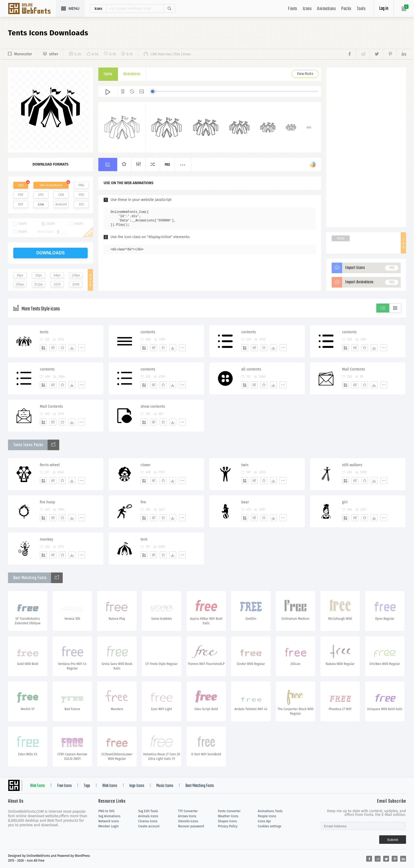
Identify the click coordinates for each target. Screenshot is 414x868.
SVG (21, 185)
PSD (81, 195)
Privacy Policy (228, 826)
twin (245, 465)
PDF (21, 195)
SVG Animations (51, 185)
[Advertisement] (366, 147)
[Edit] (53, 348)
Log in (384, 9)
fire (143, 502)
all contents (251, 369)
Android (61, 204)
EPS (41, 195)
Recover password (191, 826)
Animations (326, 9)
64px (57, 275)
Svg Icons (32, 9)
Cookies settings (269, 826)
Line (41, 204)
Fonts (293, 9)
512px (39, 284)
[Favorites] (62, 348)
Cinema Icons (148, 821)
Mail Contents (353, 369)
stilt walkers (352, 465)
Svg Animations (109, 816)
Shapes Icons (227, 821)
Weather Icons (228, 816)
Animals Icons (148, 816)
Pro (167, 165)
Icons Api (264, 821)
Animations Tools (270, 811)
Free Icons (64, 786)
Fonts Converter (229, 811)
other (54, 54)
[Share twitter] (376, 54)
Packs (346, 9)
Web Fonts (37, 786)
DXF (21, 204)
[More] (82, 348)
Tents (341, 238)
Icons (307, 9)
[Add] (43, 348)
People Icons (267, 816)
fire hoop (47, 502)
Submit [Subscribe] (393, 840)
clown (145, 465)
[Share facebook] (351, 54)
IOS (81, 204)
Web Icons (110, 786)
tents (44, 332)
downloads (51, 253)
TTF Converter (188, 811)
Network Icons (109, 821)
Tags (87, 786)
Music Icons (165, 786)
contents (148, 332)
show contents (153, 406)
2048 (76, 284)
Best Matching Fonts (200, 786)
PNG (81, 185)
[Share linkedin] (401, 54)
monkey (47, 539)
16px (20, 275)
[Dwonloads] (72, 348)
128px (76, 275)
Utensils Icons (188, 821)
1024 (57, 284)
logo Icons (137, 786)
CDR (61, 195)
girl (345, 502)
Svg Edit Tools (148, 811)
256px (20, 284)
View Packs (305, 74)
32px (39, 275)
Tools (361, 9)
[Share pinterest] (390, 54)
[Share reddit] (363, 54)
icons (98, 9)
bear (245, 502)
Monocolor (23, 54)
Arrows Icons (187, 816)
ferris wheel (50, 465)
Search (169, 9)
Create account (149, 826)
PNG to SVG (106, 811)
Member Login (109, 826)
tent (144, 539)
